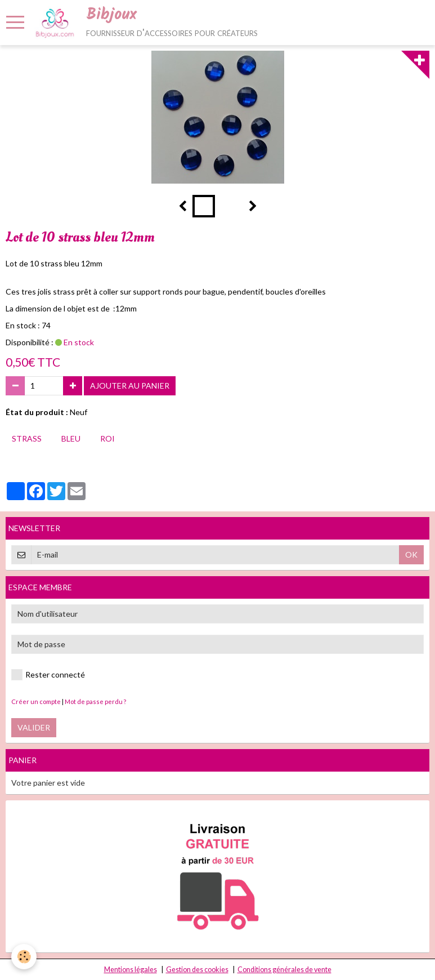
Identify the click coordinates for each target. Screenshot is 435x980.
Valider (34, 727)
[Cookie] (24, 957)
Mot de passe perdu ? (95, 701)
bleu (71, 438)
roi (107, 438)
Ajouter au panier (130, 386)
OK (411, 554)
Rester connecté (48, 675)
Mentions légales (131, 970)
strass (27, 438)
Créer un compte (36, 701)
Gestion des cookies (197, 970)
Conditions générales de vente (284, 970)
